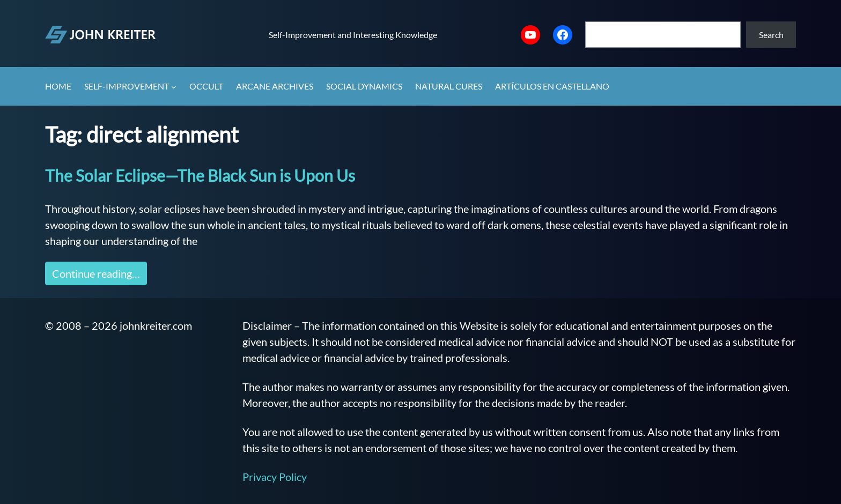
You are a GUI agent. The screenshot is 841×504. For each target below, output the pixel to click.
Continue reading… (96, 273)
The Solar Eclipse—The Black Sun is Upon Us (200, 175)
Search (771, 35)
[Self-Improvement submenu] (174, 87)
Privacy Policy (275, 477)
